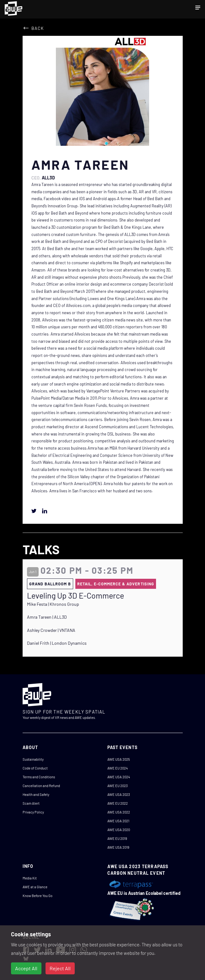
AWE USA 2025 (119, 759)
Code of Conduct (35, 768)
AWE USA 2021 (118, 821)
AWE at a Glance (35, 887)
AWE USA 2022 (119, 812)
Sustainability (33, 759)
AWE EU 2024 (118, 768)
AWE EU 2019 (117, 838)
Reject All (60, 968)
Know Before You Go (38, 896)
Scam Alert (31, 803)
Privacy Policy (33, 812)
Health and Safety (36, 794)
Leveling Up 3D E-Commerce (76, 595)
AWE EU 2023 (118, 786)
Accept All (26, 968)
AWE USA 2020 (119, 830)
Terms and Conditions (39, 777)
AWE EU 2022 (118, 803)
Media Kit (30, 878)
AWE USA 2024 (119, 777)
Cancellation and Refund (41, 786)
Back (38, 28)
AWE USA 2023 (119, 794)
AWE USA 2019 (118, 847)
